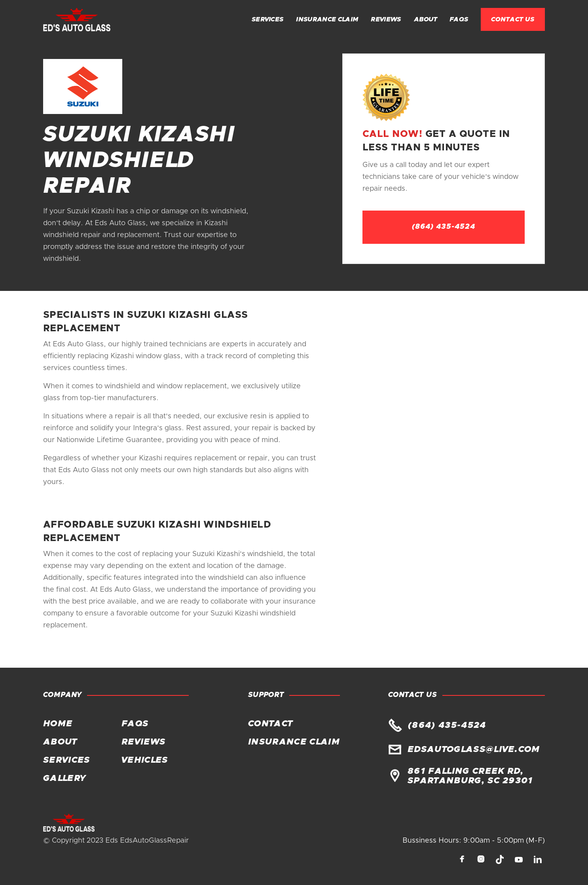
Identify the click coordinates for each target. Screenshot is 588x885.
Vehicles (145, 760)
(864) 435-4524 (444, 227)
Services (268, 19)
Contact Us (513, 19)
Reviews (386, 19)
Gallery (64, 779)
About (426, 19)
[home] (77, 20)
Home (58, 724)
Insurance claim (327, 19)
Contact (270, 724)
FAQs (459, 19)
